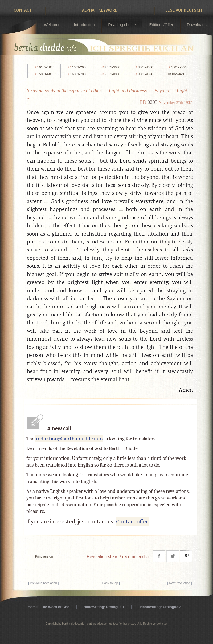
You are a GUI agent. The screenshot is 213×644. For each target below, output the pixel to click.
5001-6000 (44, 74)
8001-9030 (143, 74)
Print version (44, 556)
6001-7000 (77, 74)
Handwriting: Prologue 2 (161, 607)
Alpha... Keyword (100, 10)
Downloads (197, 25)
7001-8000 (110, 74)
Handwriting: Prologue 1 (104, 607)
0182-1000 (44, 67)
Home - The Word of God (49, 607)
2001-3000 (110, 67)
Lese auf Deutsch (184, 10)
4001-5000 (176, 67)
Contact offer (132, 521)
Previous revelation (43, 583)
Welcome (52, 25)
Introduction (84, 25)
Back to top (110, 583)
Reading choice (122, 25)
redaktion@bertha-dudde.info (69, 439)
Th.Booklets (176, 74)
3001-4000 (143, 67)
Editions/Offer (161, 25)
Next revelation (180, 583)
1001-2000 (77, 67)
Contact (23, 10)
